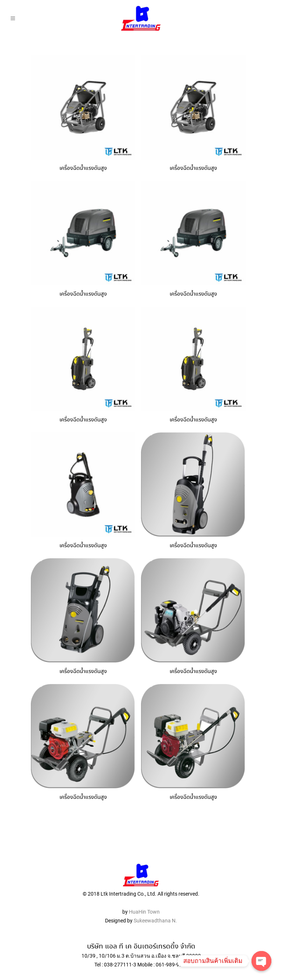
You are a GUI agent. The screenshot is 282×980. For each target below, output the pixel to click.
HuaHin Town (144, 898)
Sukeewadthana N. (155, 907)
